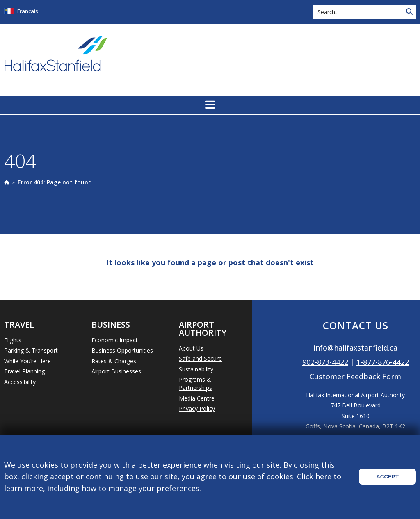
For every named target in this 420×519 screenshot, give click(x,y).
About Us (191, 348)
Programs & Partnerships (195, 384)
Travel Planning (24, 371)
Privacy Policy (197, 409)
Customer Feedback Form (355, 376)
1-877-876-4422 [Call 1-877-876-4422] (383, 362)
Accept (387, 477)
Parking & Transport (31, 350)
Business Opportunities (122, 350)
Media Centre (197, 398)
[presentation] (7, 182)
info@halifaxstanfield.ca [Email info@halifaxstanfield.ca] (355, 348)
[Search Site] (409, 12)
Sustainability (196, 369)
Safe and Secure (200, 359)
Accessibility (20, 382)
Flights (13, 340)
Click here (314, 476)
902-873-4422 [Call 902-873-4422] (325, 362)
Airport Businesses (116, 371)
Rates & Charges (114, 361)
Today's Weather (373, 55)
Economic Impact (115, 340)
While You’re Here (27, 361)
